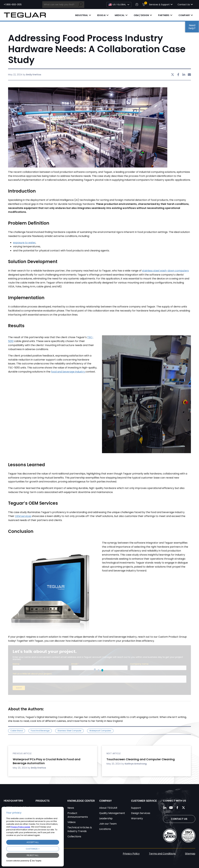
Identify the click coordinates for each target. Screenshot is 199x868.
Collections (74, 836)
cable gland (17, 731)
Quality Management (112, 813)
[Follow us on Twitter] (183, 808)
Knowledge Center (81, 801)
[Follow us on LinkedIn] (165, 808)
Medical (120, 15)
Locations (105, 829)
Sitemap (190, 854)
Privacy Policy (131, 854)
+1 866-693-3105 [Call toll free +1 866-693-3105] (13, 5)
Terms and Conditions (162, 854)
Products (43, 801)
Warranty (137, 818)
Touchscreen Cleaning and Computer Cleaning (141, 759)
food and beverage (40, 731)
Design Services (141, 813)
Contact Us (179, 819)
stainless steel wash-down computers (165, 271)
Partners (164, 15)
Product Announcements (78, 815)
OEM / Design (141, 15)
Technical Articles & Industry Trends (80, 829)
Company (184, 15)
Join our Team (108, 824)
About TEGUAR (108, 808)
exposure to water (24, 243)
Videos (72, 822)
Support (136, 808)
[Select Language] (119, 5)
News (71, 808)
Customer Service (144, 801)
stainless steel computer (69, 731)
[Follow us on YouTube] (171, 808)
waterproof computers (100, 731)
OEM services (23, 516)
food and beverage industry (68, 372)
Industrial (82, 15)
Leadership (106, 818)
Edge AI (101, 15)
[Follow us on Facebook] (177, 808)
